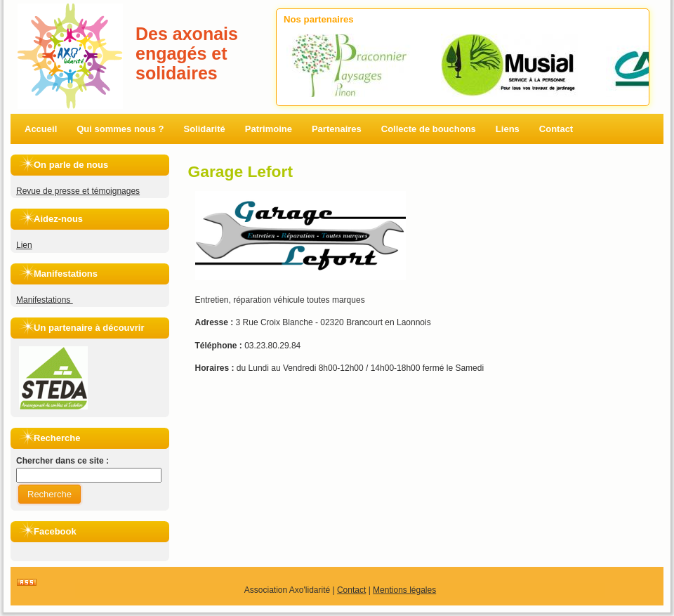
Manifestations (45, 300)
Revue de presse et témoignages (78, 191)
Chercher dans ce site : (62, 461)
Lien (24, 245)
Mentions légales (404, 590)
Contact (351, 590)
